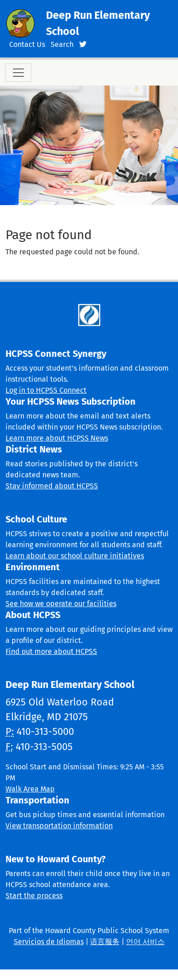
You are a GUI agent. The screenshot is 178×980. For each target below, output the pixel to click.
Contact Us (27, 44)
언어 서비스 (145, 942)
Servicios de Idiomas (49, 942)
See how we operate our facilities (61, 604)
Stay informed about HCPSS (52, 486)
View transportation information (59, 826)
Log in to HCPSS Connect (46, 390)
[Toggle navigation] (18, 73)
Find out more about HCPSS (51, 651)
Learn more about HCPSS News (57, 438)
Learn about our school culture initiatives (75, 556)
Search (62, 44)
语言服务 (105, 942)
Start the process (34, 896)
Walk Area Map (30, 789)
